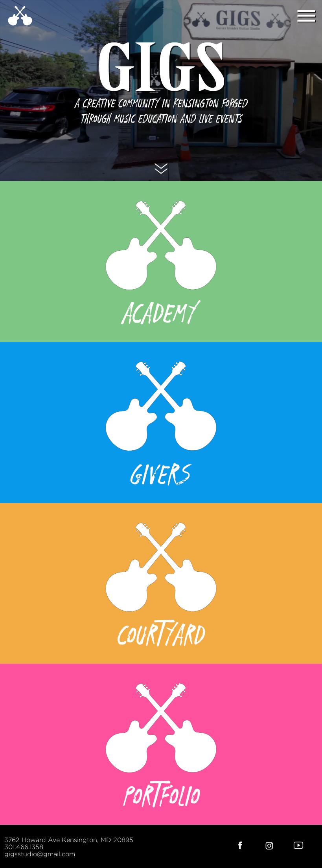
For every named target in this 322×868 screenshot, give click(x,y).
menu (306, 16)
